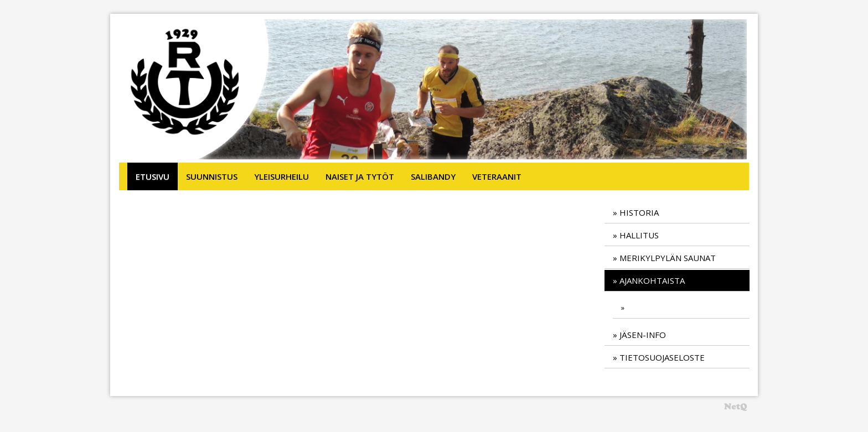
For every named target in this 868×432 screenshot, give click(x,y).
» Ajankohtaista (649, 280)
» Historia (636, 212)
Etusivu (153, 176)
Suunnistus (212, 176)
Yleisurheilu (281, 176)
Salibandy (433, 176)
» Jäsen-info (639, 335)
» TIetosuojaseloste (659, 357)
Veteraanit (497, 176)
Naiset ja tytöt (360, 176)
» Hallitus (636, 235)
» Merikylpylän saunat (664, 258)
